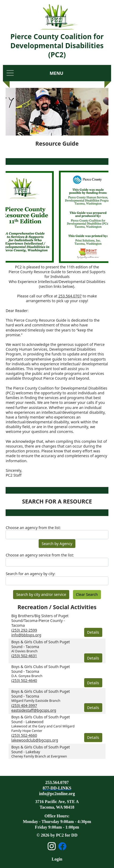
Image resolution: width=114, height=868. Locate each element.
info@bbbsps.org (26, 635)
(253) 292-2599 (24, 630)
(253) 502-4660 (24, 735)
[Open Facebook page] (62, 846)
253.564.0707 (70, 296)
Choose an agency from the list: (33, 528)
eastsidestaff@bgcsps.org (34, 710)
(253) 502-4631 (24, 656)
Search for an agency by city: (30, 574)
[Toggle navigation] (10, 73)
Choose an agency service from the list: (40, 555)
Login (57, 859)
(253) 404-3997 (24, 705)
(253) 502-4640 (24, 680)
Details (93, 632)
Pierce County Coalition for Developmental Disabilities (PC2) (57, 46)
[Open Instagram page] (52, 846)
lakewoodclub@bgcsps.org (35, 740)
